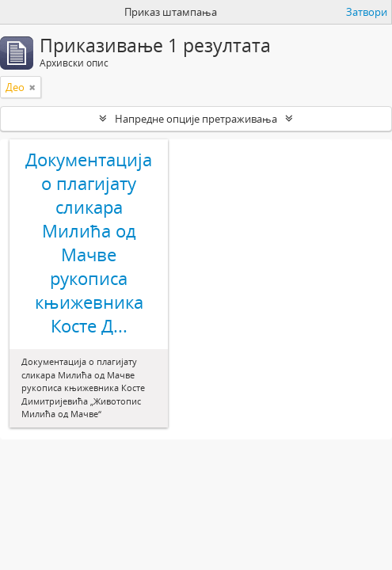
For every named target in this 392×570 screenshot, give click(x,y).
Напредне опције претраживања (196, 119)
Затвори (367, 12)
